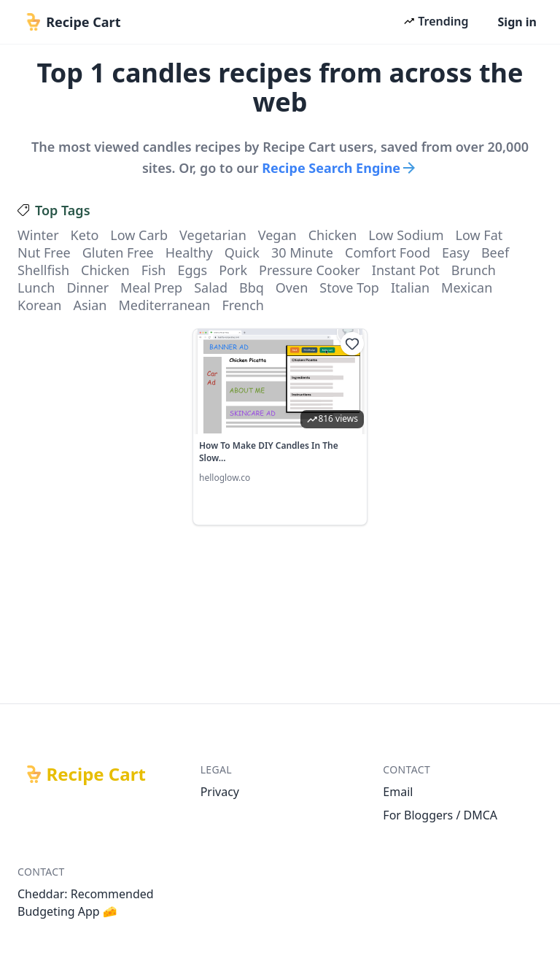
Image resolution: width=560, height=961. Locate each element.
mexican (467, 287)
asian (90, 305)
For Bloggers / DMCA (440, 815)
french (242, 305)
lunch (36, 287)
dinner (87, 287)
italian (410, 287)
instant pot (406, 270)
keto (85, 235)
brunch (474, 270)
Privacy (220, 792)
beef (495, 252)
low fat (479, 235)
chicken (333, 235)
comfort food (388, 252)
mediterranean (164, 305)
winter (38, 235)
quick (242, 252)
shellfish (43, 270)
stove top (349, 287)
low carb (139, 235)
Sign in (517, 22)
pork (233, 270)
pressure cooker (310, 270)
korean (39, 305)
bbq (252, 287)
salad (211, 287)
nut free (44, 252)
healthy (189, 252)
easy (456, 252)
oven (292, 287)
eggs (192, 270)
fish (154, 270)
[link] (280, 427)
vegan (277, 235)
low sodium (406, 235)
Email (398, 792)
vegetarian (213, 235)
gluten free (118, 252)
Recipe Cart (96, 774)
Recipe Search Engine (340, 168)
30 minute (302, 252)
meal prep (151, 287)
